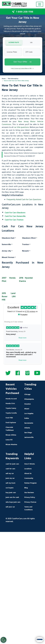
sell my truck (10, 483)
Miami (27, 409)
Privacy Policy (30, 497)
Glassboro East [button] (8, 238)
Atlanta (27, 428)
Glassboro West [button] (29, 238)
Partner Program (30, 483)
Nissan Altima (11, 435)
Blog (26, 488)
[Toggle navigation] (40, 4)
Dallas (27, 418)
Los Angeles (29, 414)
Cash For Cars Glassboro (15, 213)
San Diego (28, 433)
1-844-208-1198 (25, 12)
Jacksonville (29, 437)
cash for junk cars (12, 464)
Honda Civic (10, 404)
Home (4, 79)
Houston (28, 404)
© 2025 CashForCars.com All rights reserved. (20, 520)
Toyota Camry (11, 408)
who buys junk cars (13, 502)
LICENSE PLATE (14, 43)
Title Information (13, 79)
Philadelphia (29, 399)
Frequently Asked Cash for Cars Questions (24, 200)
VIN (31, 43)
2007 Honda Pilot (9, 280)
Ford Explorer (11, 423)
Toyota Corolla (11, 413)
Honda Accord (11, 399)
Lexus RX (9, 440)
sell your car (10, 507)
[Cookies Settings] (3, 640)
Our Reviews (29, 493)
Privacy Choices (30, 502)
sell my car (10, 474)
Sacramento (29, 423)
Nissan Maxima (11, 445)
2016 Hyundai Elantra (26, 280)
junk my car (10, 478)
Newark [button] (25, 251)
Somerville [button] (6, 245)
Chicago (27, 394)
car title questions (21, 127)
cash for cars (10, 469)
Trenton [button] (25, 245)
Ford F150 (9, 418)
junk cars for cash (12, 497)
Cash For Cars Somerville (15, 216)
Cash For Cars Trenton (14, 220)
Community (29, 478)
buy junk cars (11, 493)
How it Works (30, 464)
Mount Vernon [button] (8, 257)
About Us (28, 474)
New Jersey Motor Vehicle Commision (22, 123)
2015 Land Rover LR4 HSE (9, 297)
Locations (28, 469)
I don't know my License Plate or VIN (22, 68)
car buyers (10, 488)
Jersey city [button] (6, 251)
